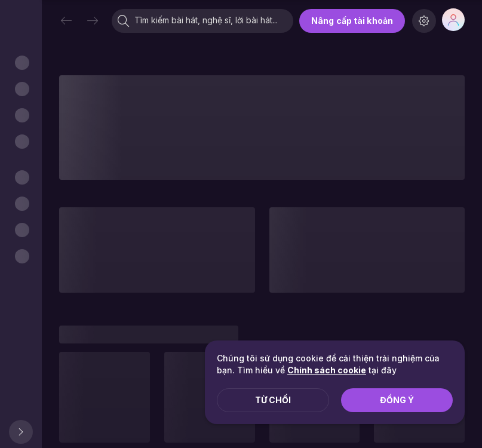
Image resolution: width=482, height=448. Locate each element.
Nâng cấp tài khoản (352, 21)
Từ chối (273, 400)
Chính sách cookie (327, 370)
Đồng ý (397, 400)
